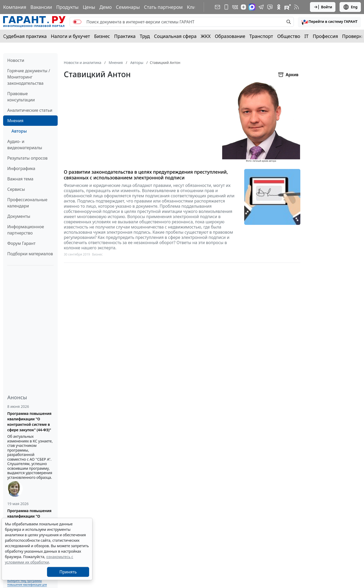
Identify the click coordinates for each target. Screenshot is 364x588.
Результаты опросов (27, 158)
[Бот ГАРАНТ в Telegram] (270, 7)
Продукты (67, 7)
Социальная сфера (175, 36)
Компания (15, 7)
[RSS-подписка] (296, 7)
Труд (145, 36)
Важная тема (20, 179)
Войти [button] (323, 7)
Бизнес (102, 36)
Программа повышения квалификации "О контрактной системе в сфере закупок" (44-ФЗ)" (29, 422)
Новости (16, 60)
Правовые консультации (21, 97)
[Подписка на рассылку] (217, 7)
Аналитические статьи (30, 110)
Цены (89, 7)
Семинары (128, 7)
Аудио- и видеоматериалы (25, 145)
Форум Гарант (21, 243)
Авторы (19, 131)
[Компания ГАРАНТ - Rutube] (288, 7)
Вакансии (41, 7)
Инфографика (21, 168)
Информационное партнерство (26, 230)
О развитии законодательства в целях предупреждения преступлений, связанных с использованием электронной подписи (146, 175)
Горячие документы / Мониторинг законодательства (29, 77)
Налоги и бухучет (71, 36)
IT (307, 36)
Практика (125, 36)
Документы (19, 216)
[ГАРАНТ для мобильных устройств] (226, 7)
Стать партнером (163, 7)
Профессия (325, 36)
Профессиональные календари (27, 203)
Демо (105, 7)
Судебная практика (25, 36)
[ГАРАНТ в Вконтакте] (235, 7)
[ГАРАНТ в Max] (252, 7)
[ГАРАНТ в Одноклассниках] (279, 7)
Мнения (15, 121)
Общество (289, 36)
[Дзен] (243, 7)
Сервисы (16, 189)
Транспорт (261, 36)
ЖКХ (206, 36)
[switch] (77, 22)
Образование (230, 36)
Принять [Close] (68, 572)
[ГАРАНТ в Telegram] (261, 7)
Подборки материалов (30, 254)
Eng (350, 7)
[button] (329, 22)
